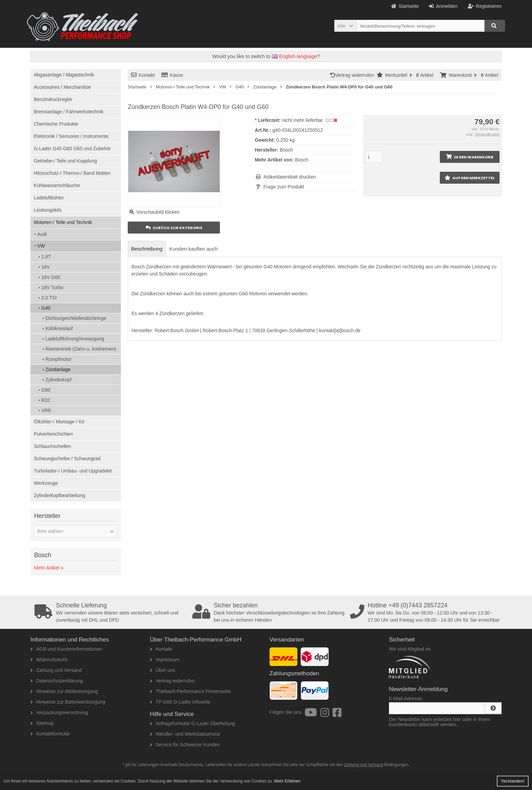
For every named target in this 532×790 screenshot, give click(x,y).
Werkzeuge (46, 483)
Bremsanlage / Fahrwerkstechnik (69, 112)
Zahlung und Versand (56, 670)
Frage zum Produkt (284, 187)
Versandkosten (487, 134)
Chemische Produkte (56, 124)
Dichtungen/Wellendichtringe (76, 318)
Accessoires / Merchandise (62, 87)
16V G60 (51, 277)
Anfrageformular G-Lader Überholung (192, 723)
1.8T (46, 257)
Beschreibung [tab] (147, 249)
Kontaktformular (50, 734)
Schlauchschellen (52, 446)
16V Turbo (52, 287)
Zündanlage (58, 369)
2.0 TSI (49, 298)
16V (46, 267)
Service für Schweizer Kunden (185, 745)
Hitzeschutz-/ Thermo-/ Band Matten (72, 173)
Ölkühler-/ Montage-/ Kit (59, 422)
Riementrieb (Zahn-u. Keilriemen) (81, 349)
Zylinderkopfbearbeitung (59, 495)
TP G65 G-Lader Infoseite (180, 702)
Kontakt (143, 75)
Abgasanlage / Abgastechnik (64, 75)
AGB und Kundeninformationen (66, 649)
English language (295, 56)
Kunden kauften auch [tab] (194, 249)
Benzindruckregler (53, 99)
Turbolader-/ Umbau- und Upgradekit (73, 471)
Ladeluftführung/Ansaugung (75, 339)
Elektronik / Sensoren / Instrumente (71, 136)
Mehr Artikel (47, 568)
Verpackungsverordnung (59, 713)
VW (41, 246)
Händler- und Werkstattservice (185, 734)
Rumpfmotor (59, 359)
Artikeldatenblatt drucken (290, 177)
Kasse (172, 75)
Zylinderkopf (58, 380)
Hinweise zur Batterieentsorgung (68, 702)
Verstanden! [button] (513, 781)
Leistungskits (48, 210)
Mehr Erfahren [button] (287, 781)
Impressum (165, 660)
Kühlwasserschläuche (57, 185)
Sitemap (42, 723)
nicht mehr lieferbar (303, 120)
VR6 (46, 410)
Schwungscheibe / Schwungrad (67, 459)
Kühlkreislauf (59, 328)
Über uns (163, 670)
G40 (46, 308)
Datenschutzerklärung (57, 681)
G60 (46, 390)
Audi (42, 234)
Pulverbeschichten (53, 434)
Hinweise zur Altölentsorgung (64, 691)
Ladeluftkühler (49, 198)
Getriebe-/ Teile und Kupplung (65, 161)
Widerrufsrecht (49, 660)
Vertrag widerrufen (353, 75)
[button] (345, 26)
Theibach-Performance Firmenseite (190, 691)
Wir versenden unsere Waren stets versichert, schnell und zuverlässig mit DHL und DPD (111, 612)
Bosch (302, 160)
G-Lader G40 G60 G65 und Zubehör (72, 149)
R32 (46, 400)
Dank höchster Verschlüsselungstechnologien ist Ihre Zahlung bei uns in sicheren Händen (269, 612)
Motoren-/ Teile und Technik (63, 222)
